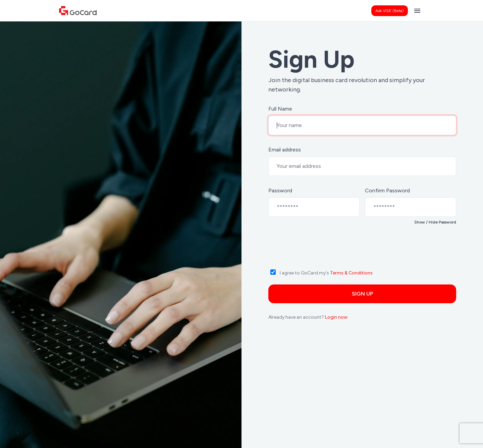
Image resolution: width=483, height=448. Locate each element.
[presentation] (322, 251)
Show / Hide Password (435, 222)
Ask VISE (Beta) (390, 11)
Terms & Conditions (351, 273)
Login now (336, 317)
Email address (285, 150)
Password (280, 190)
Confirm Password (387, 190)
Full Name (280, 109)
